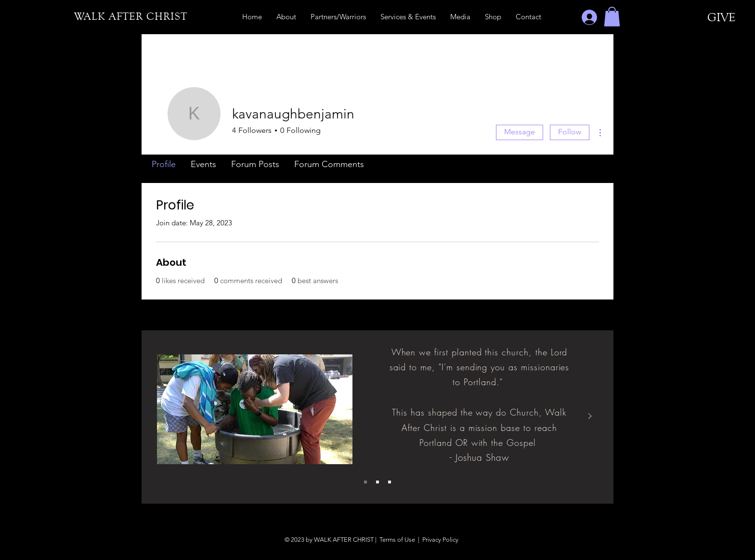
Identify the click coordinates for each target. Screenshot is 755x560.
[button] (612, 17)
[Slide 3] (390, 482)
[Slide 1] (365, 482)
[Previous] (165, 417)
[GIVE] (722, 17)
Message (520, 132)
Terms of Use (397, 540)
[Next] (590, 417)
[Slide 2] (377, 482)
